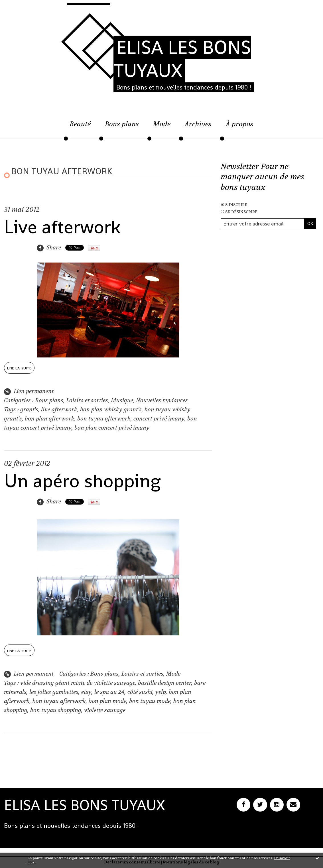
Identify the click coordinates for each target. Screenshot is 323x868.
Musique (122, 400)
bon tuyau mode (150, 701)
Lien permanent (29, 391)
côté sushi (140, 692)
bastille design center (165, 683)
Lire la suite (19, 368)
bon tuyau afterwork (104, 419)
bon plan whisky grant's (111, 409)
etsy (86, 692)
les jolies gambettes (54, 692)
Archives (198, 124)
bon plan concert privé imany (112, 428)
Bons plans (122, 124)
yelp (161, 692)
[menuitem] (80, 127)
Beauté (80, 124)
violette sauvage (105, 710)
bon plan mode (107, 701)
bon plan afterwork (50, 419)
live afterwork (59, 409)
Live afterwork (62, 227)
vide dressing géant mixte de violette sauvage (78, 683)
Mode (162, 124)
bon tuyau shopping (56, 710)
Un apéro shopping (82, 481)
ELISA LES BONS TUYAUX (182, 59)
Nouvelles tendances (162, 400)
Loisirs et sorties (87, 400)
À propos (240, 124)
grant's (29, 409)
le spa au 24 (109, 692)
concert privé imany (159, 419)
